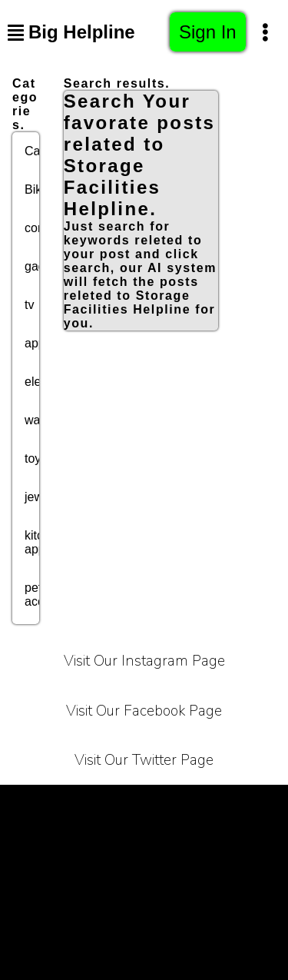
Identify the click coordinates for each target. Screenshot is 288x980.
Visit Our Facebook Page (144, 711)
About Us (100, 842)
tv (29, 305)
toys (36, 458)
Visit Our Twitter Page (144, 760)
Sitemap (144, 919)
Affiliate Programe (61, 880)
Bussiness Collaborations (207, 880)
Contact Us (183, 842)
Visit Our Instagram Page (144, 661)
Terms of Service (59, 804)
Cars (38, 151)
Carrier (256, 804)
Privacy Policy (171, 804)
